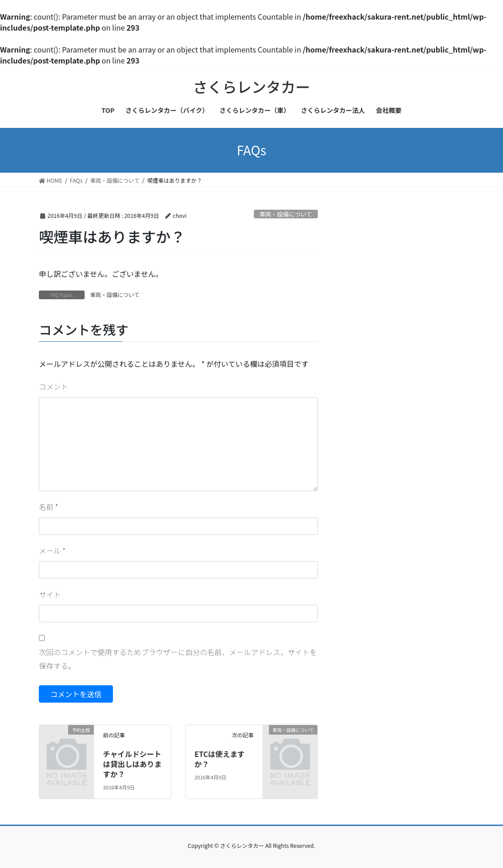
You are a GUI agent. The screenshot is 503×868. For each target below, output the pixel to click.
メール (52, 550)
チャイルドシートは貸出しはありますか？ (132, 764)
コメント (54, 386)
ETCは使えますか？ (219, 759)
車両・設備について (286, 214)
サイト (50, 594)
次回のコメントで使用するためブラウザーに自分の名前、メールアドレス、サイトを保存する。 (178, 659)
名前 (48, 507)
